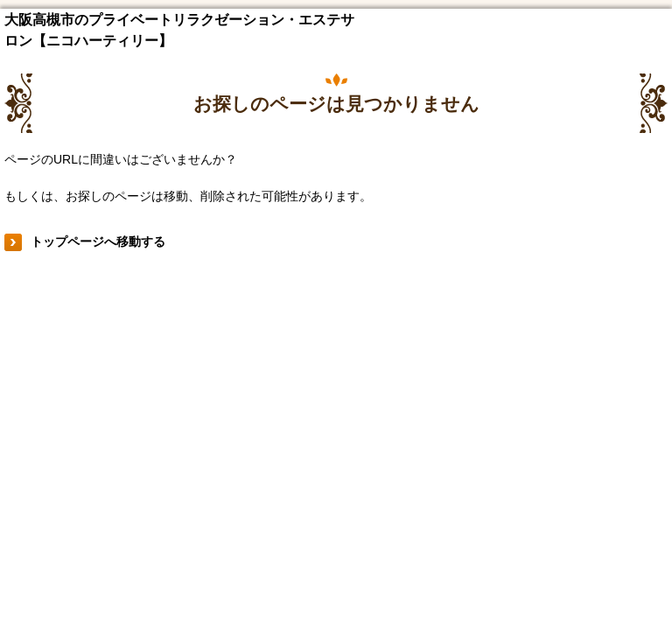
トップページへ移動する (98, 241)
